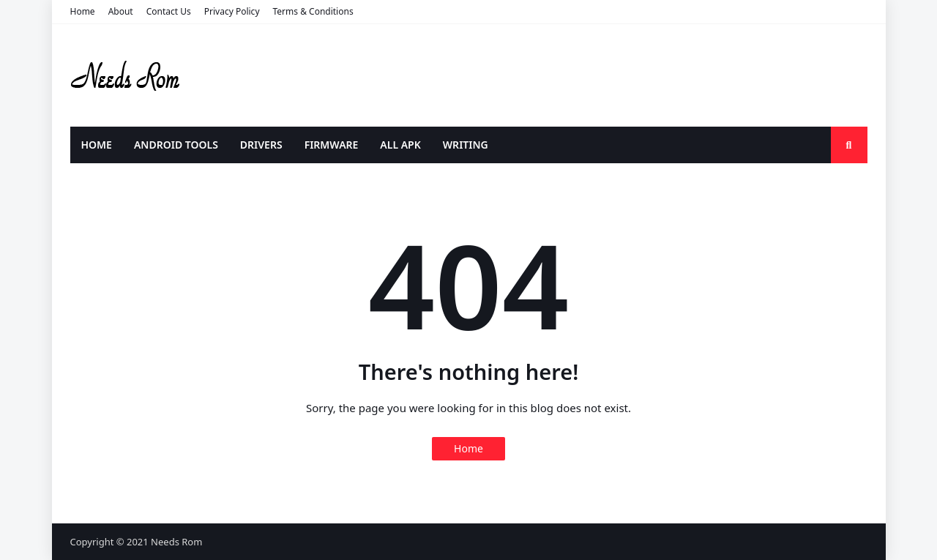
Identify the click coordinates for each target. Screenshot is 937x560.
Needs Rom (176, 542)
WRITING (466, 145)
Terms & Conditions (313, 11)
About (121, 11)
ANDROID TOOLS (176, 145)
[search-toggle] (849, 145)
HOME (97, 145)
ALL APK (400, 145)
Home (83, 11)
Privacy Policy (232, 11)
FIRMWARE (332, 145)
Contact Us (169, 11)
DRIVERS (261, 145)
